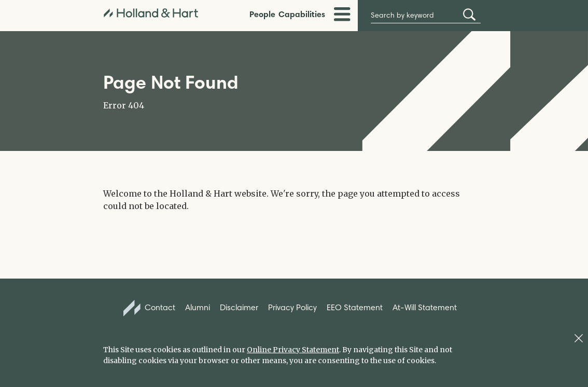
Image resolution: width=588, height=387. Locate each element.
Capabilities (302, 14)
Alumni (198, 307)
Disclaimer (239, 307)
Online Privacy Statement (293, 350)
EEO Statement (355, 307)
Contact (149, 308)
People (262, 14)
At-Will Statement (425, 307)
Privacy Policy (292, 307)
